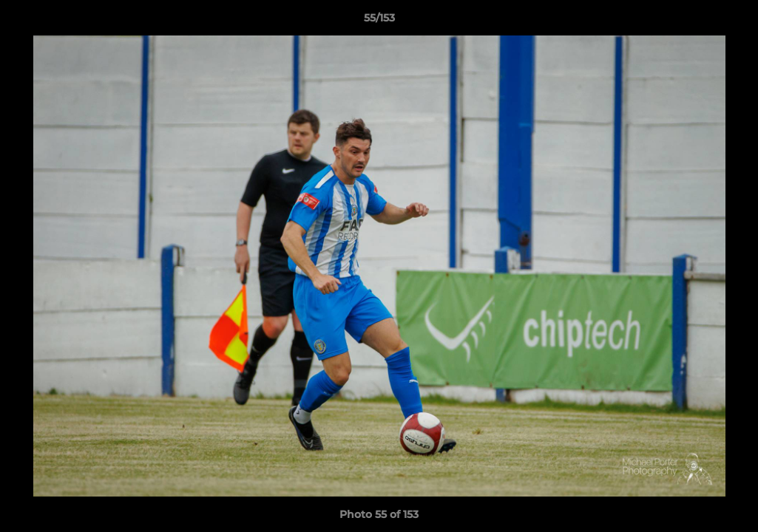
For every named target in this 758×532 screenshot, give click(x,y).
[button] (731, 21)
